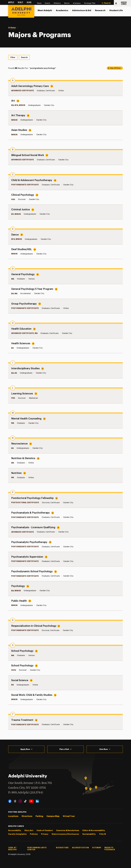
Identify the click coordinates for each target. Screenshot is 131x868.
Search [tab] (24, 57)
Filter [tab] (13, 57)
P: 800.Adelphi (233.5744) (26, 792)
